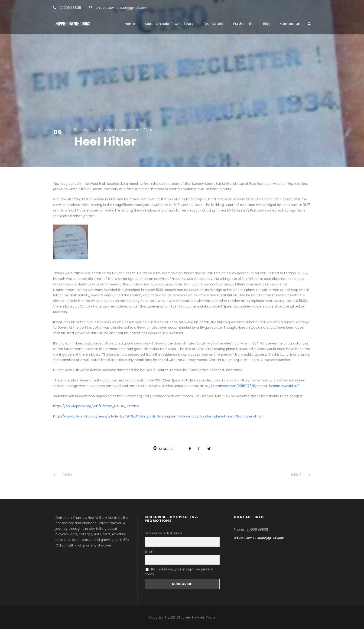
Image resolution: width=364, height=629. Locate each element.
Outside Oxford (127, 130)
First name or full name (164, 533)
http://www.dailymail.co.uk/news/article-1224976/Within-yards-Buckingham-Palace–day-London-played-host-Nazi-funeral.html (159, 416)
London (108, 130)
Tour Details (213, 24)
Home (130, 24)
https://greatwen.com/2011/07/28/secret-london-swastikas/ (249, 386)
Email (149, 551)
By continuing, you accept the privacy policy (179, 572)
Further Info (243, 24)
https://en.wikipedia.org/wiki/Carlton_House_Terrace (96, 406)
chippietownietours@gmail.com (260, 538)
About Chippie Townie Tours (169, 24)
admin (85, 130)
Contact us (290, 24)
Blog (267, 24)
